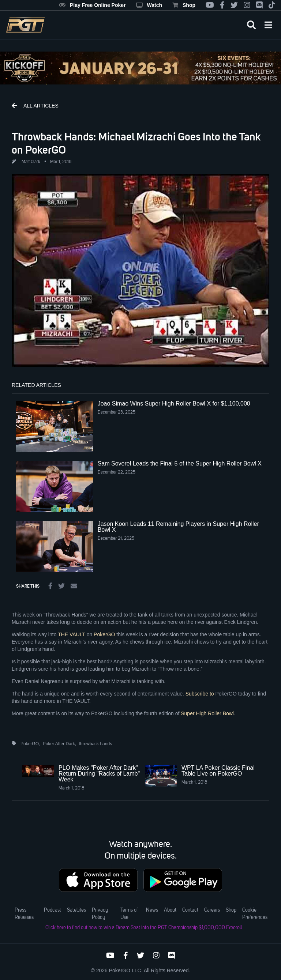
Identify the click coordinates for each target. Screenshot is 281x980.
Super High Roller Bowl (207, 713)
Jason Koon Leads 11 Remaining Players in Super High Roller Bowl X (178, 527)
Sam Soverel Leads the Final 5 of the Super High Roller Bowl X (180, 463)
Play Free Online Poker (92, 5)
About (170, 910)
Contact (190, 910)
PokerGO (104, 634)
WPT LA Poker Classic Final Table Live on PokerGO (218, 771)
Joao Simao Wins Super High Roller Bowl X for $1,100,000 (174, 404)
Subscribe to (200, 694)
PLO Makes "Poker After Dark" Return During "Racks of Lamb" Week (99, 774)
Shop (184, 5)
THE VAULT (72, 634)
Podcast (53, 910)
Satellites (76, 910)
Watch (149, 5)
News (152, 910)
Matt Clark (31, 162)
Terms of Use (129, 914)
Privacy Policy (100, 914)
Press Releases (24, 914)
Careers (212, 910)
